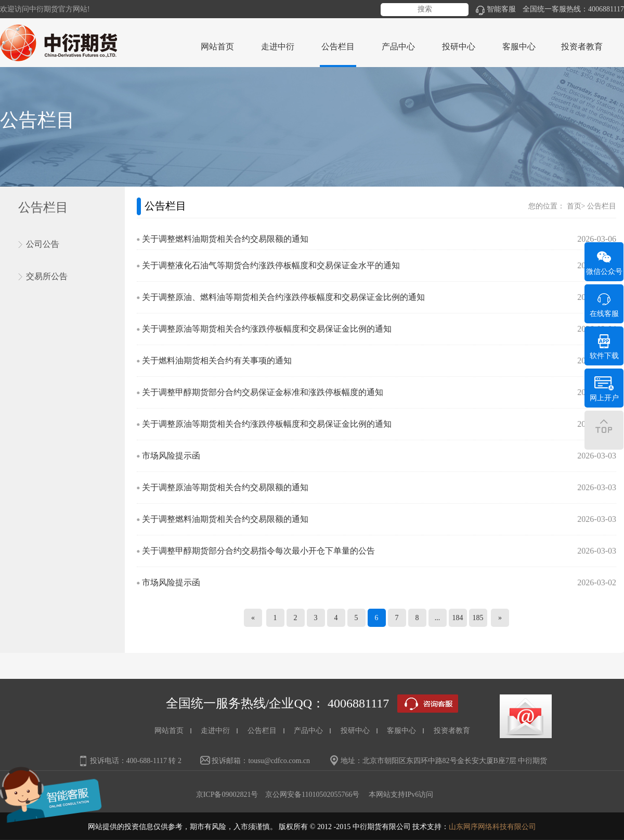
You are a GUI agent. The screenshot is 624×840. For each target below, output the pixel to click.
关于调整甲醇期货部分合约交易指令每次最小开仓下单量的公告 (258, 551)
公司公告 (43, 244)
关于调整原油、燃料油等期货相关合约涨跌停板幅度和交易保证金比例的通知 (283, 297)
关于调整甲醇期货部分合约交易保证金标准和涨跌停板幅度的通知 (263, 392)
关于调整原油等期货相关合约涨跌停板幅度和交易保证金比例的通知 (267, 329)
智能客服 (496, 9)
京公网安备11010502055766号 (312, 795)
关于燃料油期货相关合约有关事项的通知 (217, 360)
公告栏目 (602, 206)
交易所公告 (47, 276)
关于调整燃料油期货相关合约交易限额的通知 (225, 239)
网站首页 (217, 47)
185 (478, 618)
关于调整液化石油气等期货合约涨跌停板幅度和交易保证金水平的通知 (271, 265)
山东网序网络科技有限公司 (492, 827)
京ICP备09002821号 (227, 795)
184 (458, 618)
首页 (574, 206)
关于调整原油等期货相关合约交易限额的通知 (225, 487)
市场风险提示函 (171, 456)
